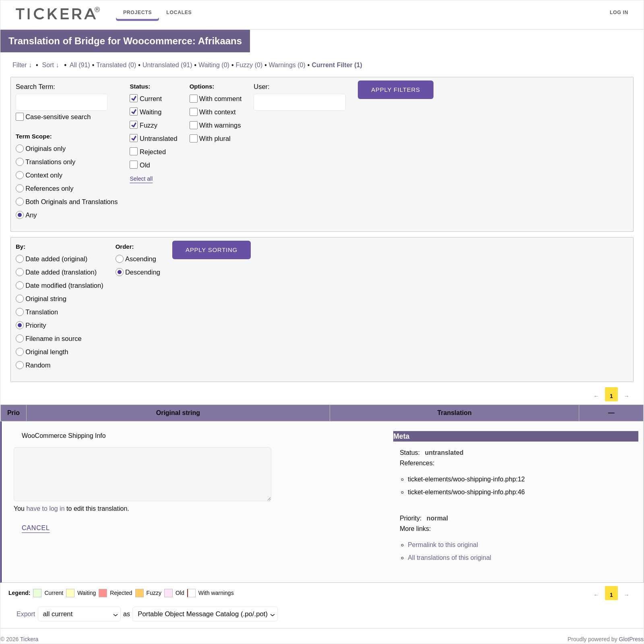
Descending (143, 272)
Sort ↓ (51, 65)
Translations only (50, 162)
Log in (619, 12)
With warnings (220, 125)
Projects (137, 12)
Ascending (141, 259)
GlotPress (631, 639)
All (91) (80, 65)
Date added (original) (56, 259)
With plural (215, 138)
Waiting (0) (214, 65)
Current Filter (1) (337, 65)
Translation (42, 312)
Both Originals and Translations (71, 202)
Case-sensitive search (58, 117)
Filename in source (53, 339)
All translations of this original (449, 558)
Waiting (146, 111)
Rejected (148, 151)
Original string (46, 299)
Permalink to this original (443, 545)
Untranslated (153, 138)
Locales (179, 12)
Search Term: (35, 87)
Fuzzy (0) (249, 65)
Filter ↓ (22, 65)
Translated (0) (116, 65)
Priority (36, 325)
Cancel (36, 528)
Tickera (29, 639)
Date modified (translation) (64, 285)
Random (38, 365)
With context (218, 112)
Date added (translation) (61, 272)
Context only (44, 175)
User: (261, 87)
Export (26, 614)
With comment (220, 99)
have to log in (45, 509)
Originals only (45, 149)
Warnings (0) (287, 65)
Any (31, 215)
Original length (47, 352)
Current (146, 98)
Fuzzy (143, 125)
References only (49, 188)
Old (140, 165)
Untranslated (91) (167, 65)
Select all (141, 179)
